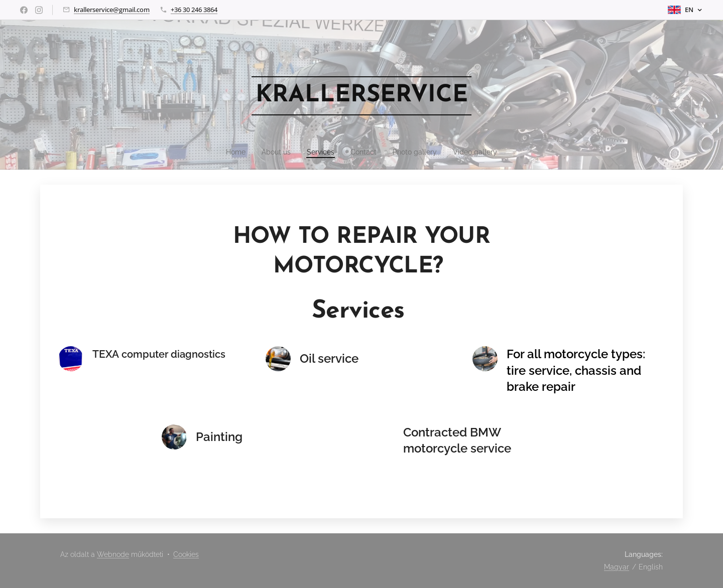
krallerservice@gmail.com (112, 10)
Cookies (186, 554)
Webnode (113, 554)
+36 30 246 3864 (194, 10)
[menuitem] (228, 152)
